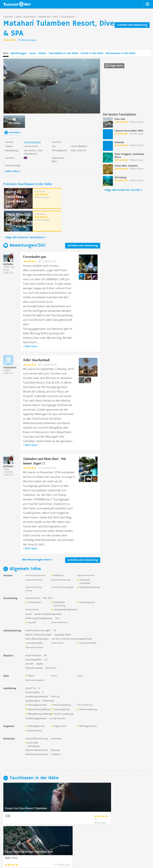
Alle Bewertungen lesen (36, 537)
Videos (42, 53)
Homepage (29, 142)
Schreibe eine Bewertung (132, 25)
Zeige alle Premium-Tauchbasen (24, 215)
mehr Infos (12, 171)
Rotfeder (8, 241)
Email (38, 142)
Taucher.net (17, 4)
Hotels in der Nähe (92, 53)
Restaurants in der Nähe (121, 53)
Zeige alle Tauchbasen (19, 829)
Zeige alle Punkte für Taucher (122, 190)
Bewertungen (19, 53)
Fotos (33, 53)
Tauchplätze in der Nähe (63, 53)
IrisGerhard (10, 345)
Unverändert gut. (35, 234)
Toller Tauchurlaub (36, 337)
